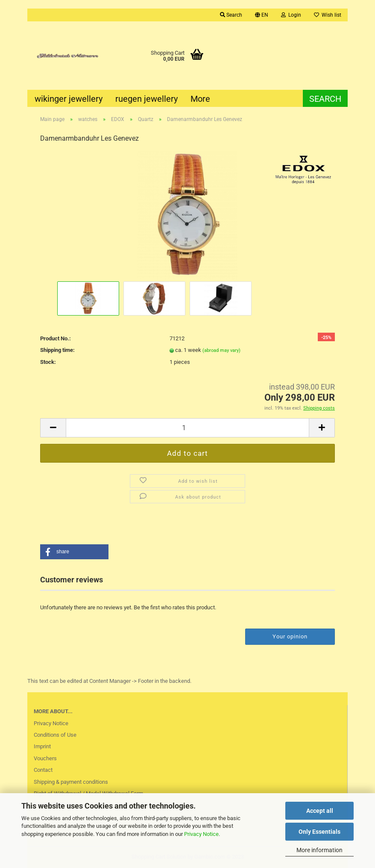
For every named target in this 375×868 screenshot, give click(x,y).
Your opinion (290, 636)
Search (231, 15)
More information (319, 850)
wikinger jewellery (69, 99)
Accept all (320, 811)
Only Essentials (319, 832)
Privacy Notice (201, 834)
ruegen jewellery (146, 99)
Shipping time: (57, 350)
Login (291, 15)
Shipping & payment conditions (71, 782)
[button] (74, 552)
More (200, 99)
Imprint (42, 746)
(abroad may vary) (221, 350)
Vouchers (45, 758)
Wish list (328, 15)
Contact (43, 770)
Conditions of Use (55, 735)
